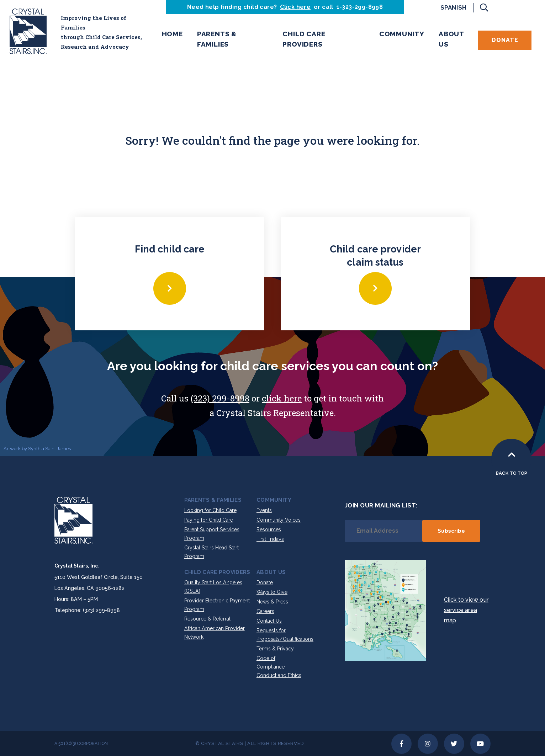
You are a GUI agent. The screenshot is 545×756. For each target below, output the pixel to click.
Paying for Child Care (209, 520)
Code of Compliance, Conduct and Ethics (279, 667)
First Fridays (270, 539)
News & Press (272, 602)
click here (282, 398)
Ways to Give (272, 592)
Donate (505, 40)
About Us (451, 39)
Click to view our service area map (466, 610)
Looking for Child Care (210, 510)
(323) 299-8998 (220, 398)
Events (264, 510)
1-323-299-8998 (360, 7)
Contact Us (269, 621)
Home (172, 34)
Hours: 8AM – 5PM (76, 599)
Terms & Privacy (275, 649)
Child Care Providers (304, 39)
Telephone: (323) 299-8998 (87, 610)
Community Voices (279, 520)
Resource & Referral (207, 619)
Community (402, 34)
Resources (269, 529)
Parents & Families (217, 39)
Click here (295, 7)
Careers (265, 611)
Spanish (453, 7)
